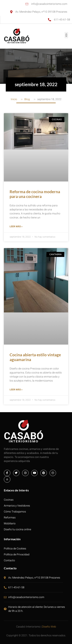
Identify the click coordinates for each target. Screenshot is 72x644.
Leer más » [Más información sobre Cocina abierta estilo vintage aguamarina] (16, 390)
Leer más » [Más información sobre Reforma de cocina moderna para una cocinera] (16, 226)
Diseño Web (49, 627)
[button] (66, 35)
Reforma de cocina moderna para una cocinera (35, 194)
